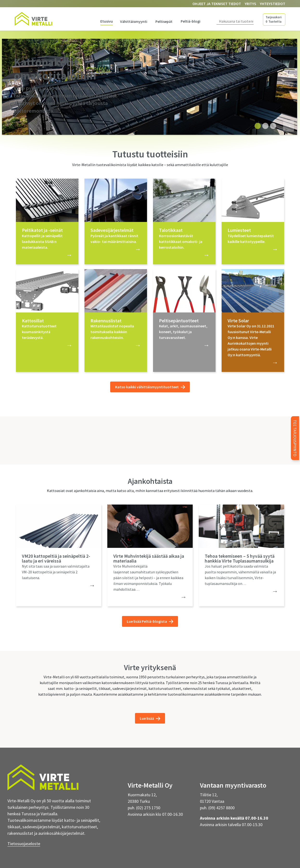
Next (286, 125)
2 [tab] (264, 126)
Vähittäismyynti (134, 21)
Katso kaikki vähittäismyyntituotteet (150, 387)
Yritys (250, 4)
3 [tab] (272, 126)
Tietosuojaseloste (24, 844)
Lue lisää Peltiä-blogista (150, 621)
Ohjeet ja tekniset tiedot (217, 4)
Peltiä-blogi (191, 21)
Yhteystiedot (273, 4)
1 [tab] (256, 126)
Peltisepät (164, 21)
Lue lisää (150, 718)
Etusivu (107, 21)
